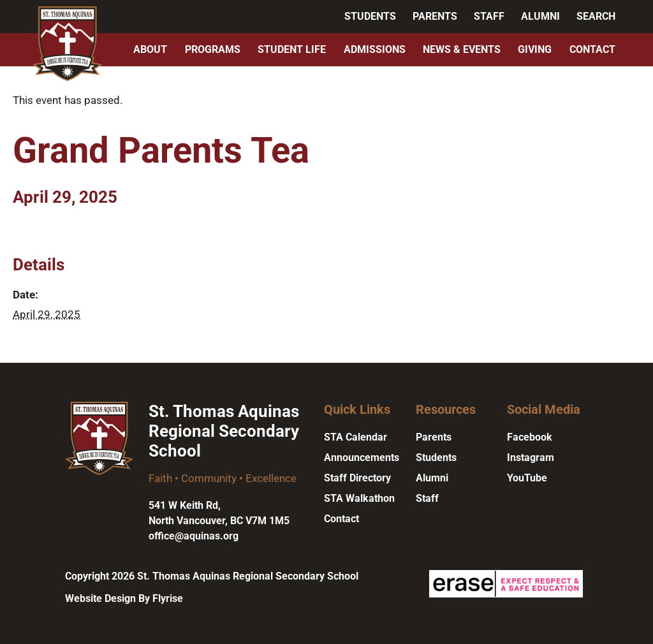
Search (596, 16)
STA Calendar (356, 437)
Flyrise (168, 598)
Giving (535, 49)
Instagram (531, 457)
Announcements (362, 457)
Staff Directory (357, 478)
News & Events (462, 49)
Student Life (292, 49)
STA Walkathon (359, 498)
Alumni (540, 16)
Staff (489, 16)
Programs (213, 49)
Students (370, 16)
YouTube (527, 478)
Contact (592, 49)
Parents (435, 16)
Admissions (375, 49)
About (150, 49)
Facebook (530, 437)
